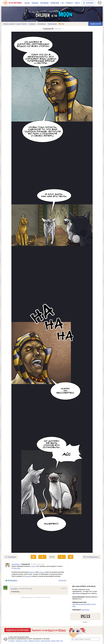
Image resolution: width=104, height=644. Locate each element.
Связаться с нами (22, 641)
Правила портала (34, 641)
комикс (28, 576)
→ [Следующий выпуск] (63, 29)
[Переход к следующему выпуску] (52, 292)
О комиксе (32, 24)
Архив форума (45, 641)
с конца (18, 24)
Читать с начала (9, 24)
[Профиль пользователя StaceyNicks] (8, 569)
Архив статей (55, 641)
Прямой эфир (55, 3)
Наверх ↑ (85, 622)
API (63, 3)
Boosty (78, 3)
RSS (63, 24)
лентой (24, 24)
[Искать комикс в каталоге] (73, 639)
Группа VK (69, 3)
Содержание (42, 24)
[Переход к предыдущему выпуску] (14, 292)
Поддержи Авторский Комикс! (18, 630)
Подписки (35, 3)
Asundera (14, 589)
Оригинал (62, 580)
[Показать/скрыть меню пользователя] (100, 3)
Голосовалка (44, 3)
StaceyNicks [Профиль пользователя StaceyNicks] (16, 564)
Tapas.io (42, 572)
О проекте (12, 641)
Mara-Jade (17, 568)
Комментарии (52, 24)
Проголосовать (12, 580)
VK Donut (62, 630)
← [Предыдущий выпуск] (41, 29)
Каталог (27, 3)
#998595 (64, 588)
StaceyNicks (86, 610)
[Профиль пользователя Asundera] (6, 588)
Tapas (31, 572)
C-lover (33, 566)
